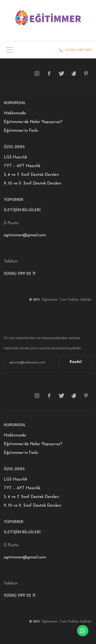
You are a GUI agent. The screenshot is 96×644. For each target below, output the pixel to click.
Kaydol (76, 362)
